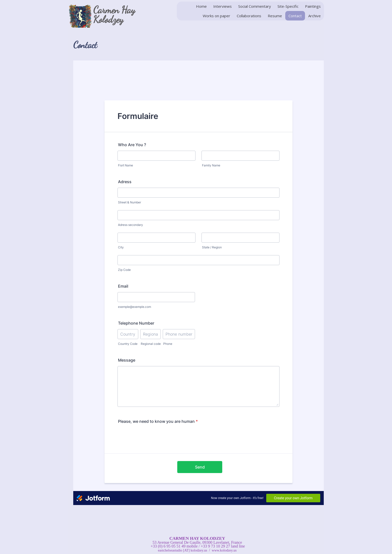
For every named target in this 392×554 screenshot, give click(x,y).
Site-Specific (288, 6)
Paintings (313, 6)
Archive (314, 16)
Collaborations (249, 16)
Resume (275, 16)
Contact (295, 16)
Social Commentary (255, 6)
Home (201, 6)
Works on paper (216, 16)
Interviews (222, 6)
